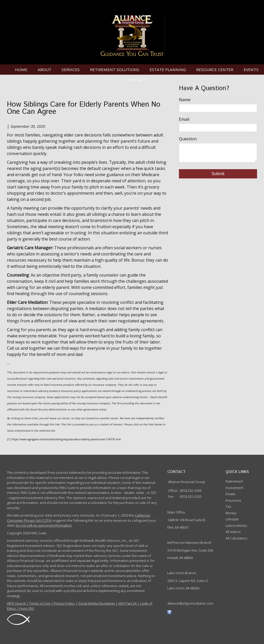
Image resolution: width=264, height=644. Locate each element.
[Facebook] (169, 612)
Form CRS (27, 608)
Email (184, 119)
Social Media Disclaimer (97, 603)
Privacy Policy (64, 603)
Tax (228, 506)
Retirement (234, 481)
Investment (234, 488)
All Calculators (237, 538)
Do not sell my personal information (44, 525)
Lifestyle (232, 519)
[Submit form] (218, 174)
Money (231, 513)
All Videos (233, 532)
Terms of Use (40, 603)
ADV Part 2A (127, 603)
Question (188, 139)
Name (185, 100)
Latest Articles (236, 526)
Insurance (233, 500)
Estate (230, 494)
